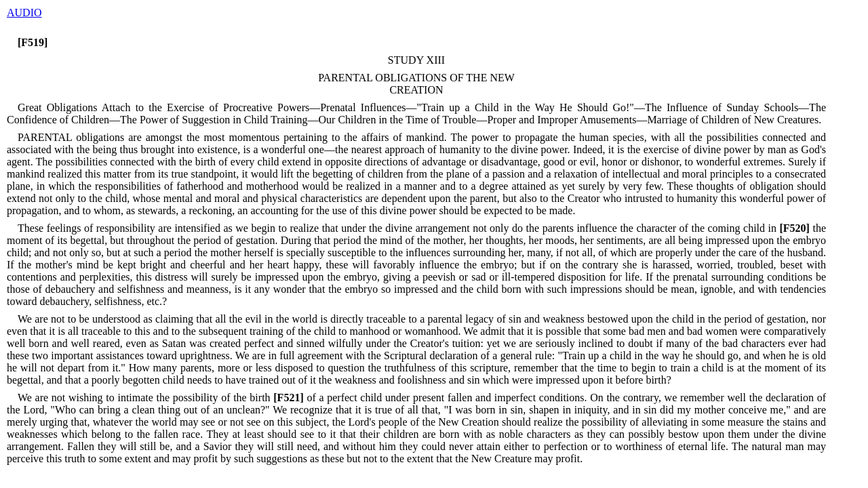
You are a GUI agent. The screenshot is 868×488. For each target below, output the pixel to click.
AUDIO (24, 13)
